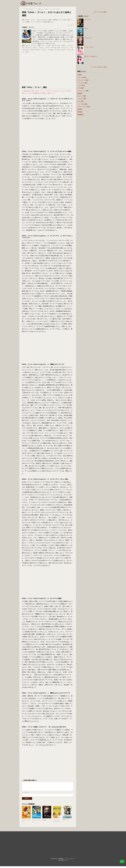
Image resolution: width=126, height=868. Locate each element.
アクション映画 (82, 77)
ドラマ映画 (80, 88)
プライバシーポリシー (70, 860)
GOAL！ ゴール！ (38, 31)
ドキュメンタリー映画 (83, 107)
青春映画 (80, 93)
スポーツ (31, 55)
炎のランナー (66, 822)
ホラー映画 (80, 101)
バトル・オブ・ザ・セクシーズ (56, 823)
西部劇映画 (80, 115)
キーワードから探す (101, 12)
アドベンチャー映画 (83, 80)
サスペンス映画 (82, 96)
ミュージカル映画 (82, 104)
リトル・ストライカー (36, 823)
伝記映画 (80, 109)
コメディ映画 (81, 85)
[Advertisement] (48, 71)
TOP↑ (122, 862)
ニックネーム (26, 794)
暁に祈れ (45, 822)
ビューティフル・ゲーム (26, 823)
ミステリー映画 (82, 99)
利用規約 (61, 860)
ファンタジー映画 (82, 83)
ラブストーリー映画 (83, 91)
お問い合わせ (54, 860)
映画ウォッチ (31, 3)
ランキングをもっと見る (100, 67)
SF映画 (79, 75)
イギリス (25, 55)
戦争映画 (80, 112)
